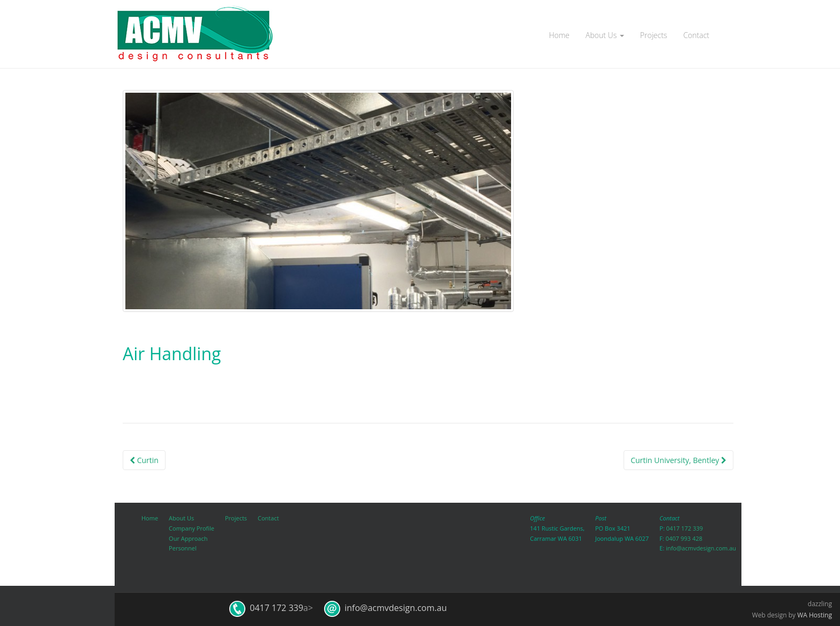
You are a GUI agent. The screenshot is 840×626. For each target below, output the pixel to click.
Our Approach (188, 538)
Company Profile (192, 528)
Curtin (144, 460)
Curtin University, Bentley (678, 460)
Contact (696, 35)
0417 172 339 (684, 528)
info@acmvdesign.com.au (701, 548)
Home (559, 35)
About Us (605, 35)
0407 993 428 (684, 538)
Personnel (183, 548)
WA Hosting (815, 615)
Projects (654, 35)
